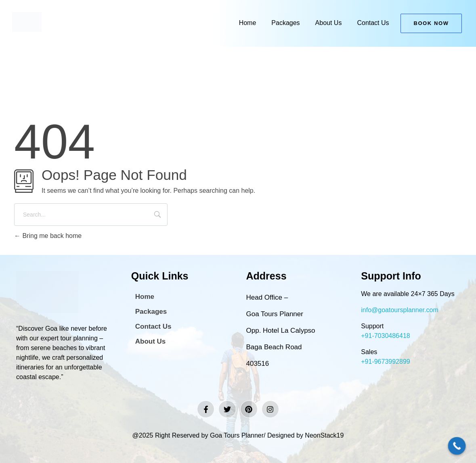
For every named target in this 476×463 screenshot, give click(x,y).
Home (248, 23)
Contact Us (373, 23)
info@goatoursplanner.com (399, 310)
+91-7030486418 (385, 336)
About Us (329, 23)
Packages (285, 23)
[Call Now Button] (457, 446)
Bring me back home (48, 236)
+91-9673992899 (385, 362)
